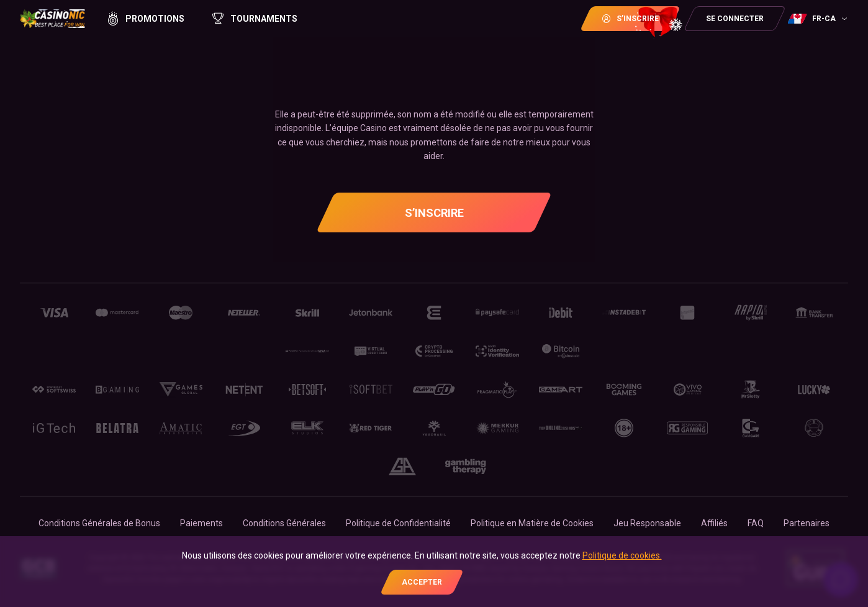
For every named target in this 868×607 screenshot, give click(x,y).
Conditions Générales (284, 523)
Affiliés (714, 523)
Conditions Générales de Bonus (99, 523)
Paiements (201, 523)
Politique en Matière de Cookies (532, 523)
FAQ (756, 523)
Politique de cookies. (622, 555)
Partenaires (807, 523)
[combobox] (819, 19)
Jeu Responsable (647, 523)
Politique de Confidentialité (398, 523)
